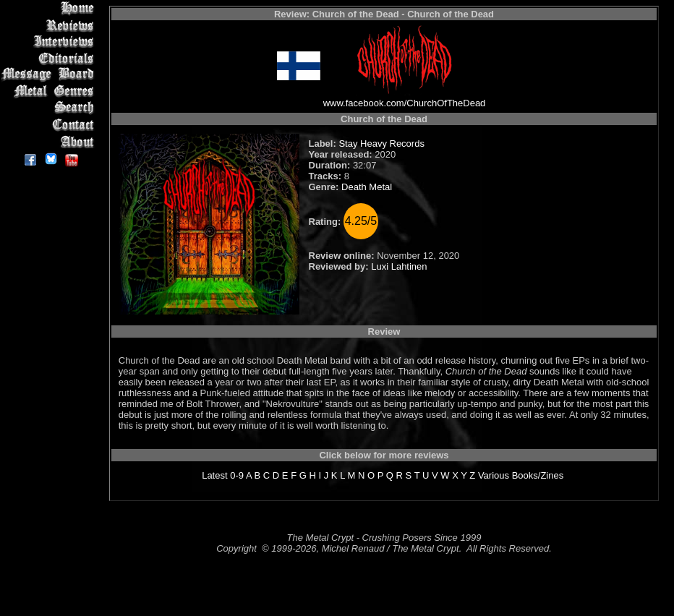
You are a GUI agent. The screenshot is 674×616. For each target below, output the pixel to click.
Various (494, 475)
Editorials (50, 58)
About (50, 141)
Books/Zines (538, 475)
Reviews (50, 25)
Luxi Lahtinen (399, 266)
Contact (50, 125)
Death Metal (367, 187)
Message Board (50, 75)
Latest (214, 475)
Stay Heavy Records (381, 144)
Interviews (50, 42)
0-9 (237, 475)
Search (50, 108)
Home (50, 8)
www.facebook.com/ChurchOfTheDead (405, 103)
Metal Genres (50, 91)
